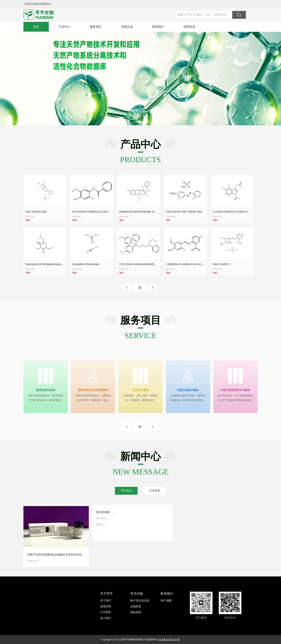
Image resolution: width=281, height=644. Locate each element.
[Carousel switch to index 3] (144, 122)
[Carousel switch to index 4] (152, 122)
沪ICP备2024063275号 (169, 640)
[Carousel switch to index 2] (137, 122)
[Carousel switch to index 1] (129, 122)
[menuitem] (36, 27)
